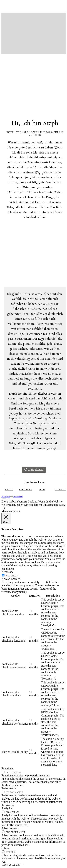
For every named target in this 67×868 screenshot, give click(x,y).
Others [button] (5, 848)
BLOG (42, 490)
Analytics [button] (7, 808)
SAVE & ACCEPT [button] (12, 865)
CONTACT (60, 490)
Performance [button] (9, 788)
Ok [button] (3, 508)
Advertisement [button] (10, 828)
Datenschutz (18, 497)
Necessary (12, 576)
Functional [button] (8, 768)
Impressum (6, 497)
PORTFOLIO (25, 490)
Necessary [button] (7, 572)
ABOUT (9, 490)
